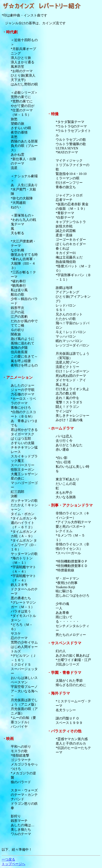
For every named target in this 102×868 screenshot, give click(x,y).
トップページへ (13, 864)
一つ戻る (8, 859)
